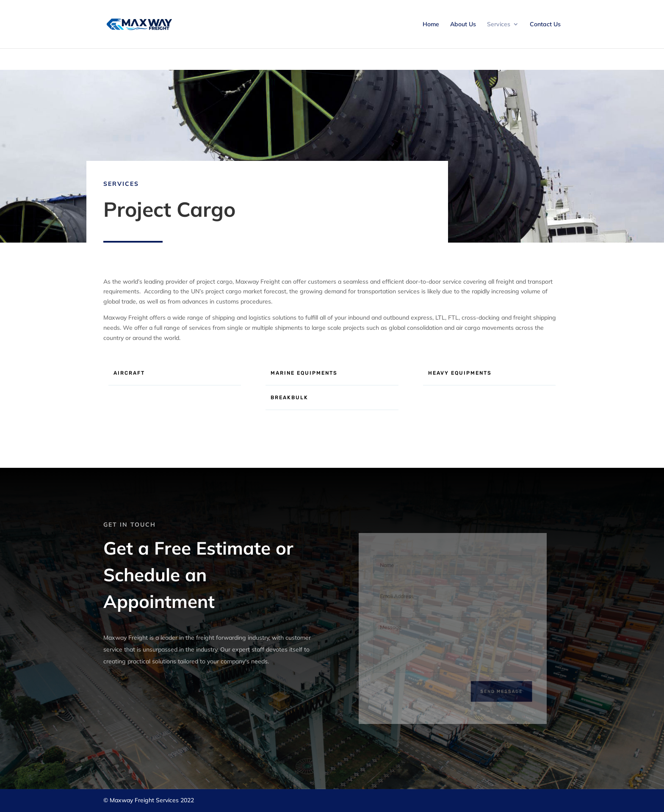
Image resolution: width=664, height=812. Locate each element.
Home (431, 25)
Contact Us (545, 25)
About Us (463, 25)
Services (499, 25)
